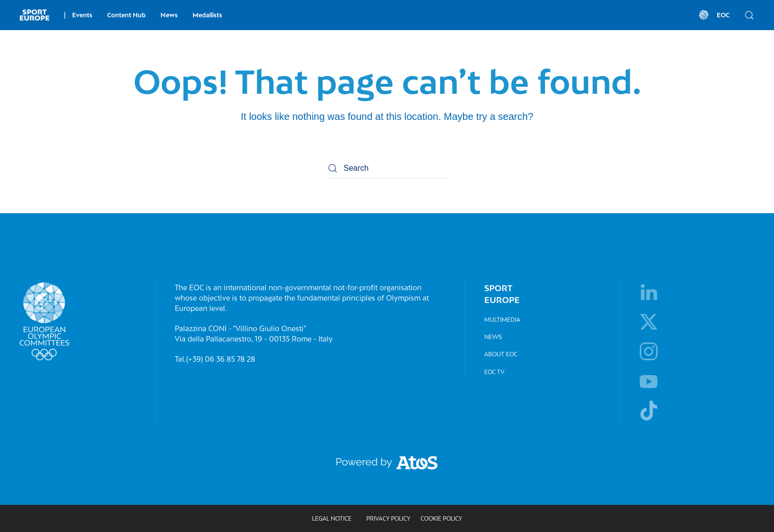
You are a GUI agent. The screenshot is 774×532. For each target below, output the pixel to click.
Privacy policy (388, 518)
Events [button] (78, 15)
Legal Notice (332, 518)
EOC (713, 15)
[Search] (387, 168)
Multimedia (502, 320)
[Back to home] (35, 15)
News (169, 15)
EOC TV (494, 372)
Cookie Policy (441, 518)
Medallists (207, 15)
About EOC (501, 354)
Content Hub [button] (126, 15)
